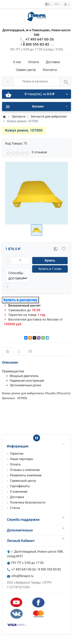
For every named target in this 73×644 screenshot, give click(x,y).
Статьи (15, 508)
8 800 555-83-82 (36, 44)
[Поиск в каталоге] (36, 81)
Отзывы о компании (25, 470)
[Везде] (8, 81)
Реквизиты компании (26, 475)
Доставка (53, 62)
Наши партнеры (22, 459)
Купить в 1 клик (50, 269)
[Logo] (37, 16)
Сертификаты (20, 486)
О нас (17, 62)
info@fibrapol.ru (22, 576)
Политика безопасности (28, 502)
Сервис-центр (26, 70)
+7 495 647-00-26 (40, 39)
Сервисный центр (23, 481)
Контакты (50, 70)
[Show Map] (37, 438)
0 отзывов (39, 152)
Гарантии (17, 454)
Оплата (33, 62)
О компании (19, 492)
